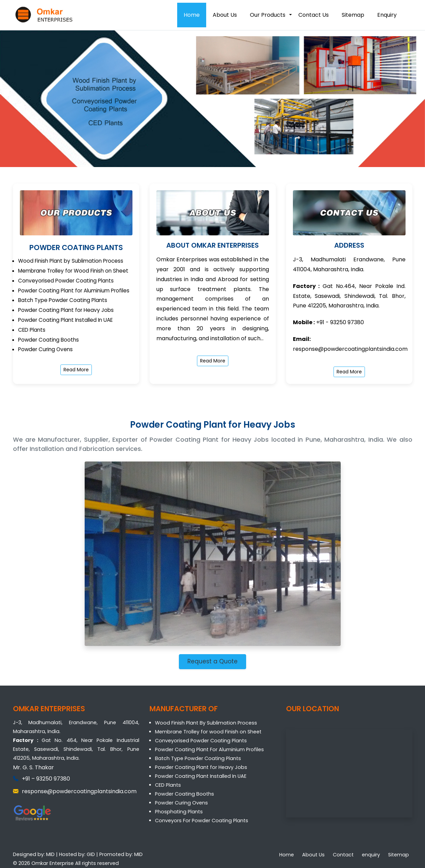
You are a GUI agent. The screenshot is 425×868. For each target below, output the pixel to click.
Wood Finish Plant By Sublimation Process (206, 723)
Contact (343, 855)
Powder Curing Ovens (181, 803)
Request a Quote (213, 661)
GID (91, 854)
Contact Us (314, 15)
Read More (76, 370)
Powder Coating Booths (185, 794)
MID (50, 854)
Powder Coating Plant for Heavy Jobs (201, 767)
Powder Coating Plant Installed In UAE (201, 776)
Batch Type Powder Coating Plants (198, 758)
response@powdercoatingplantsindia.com (350, 349)
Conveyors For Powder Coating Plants (202, 821)
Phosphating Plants (179, 812)
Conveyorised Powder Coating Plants (201, 741)
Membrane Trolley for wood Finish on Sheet (208, 732)
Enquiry (387, 15)
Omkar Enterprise (53, 863)
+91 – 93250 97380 (46, 779)
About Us (225, 15)
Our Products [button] (268, 15)
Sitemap (353, 15)
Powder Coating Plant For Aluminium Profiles (209, 749)
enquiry (371, 855)
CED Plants (168, 785)
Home (192, 15)
